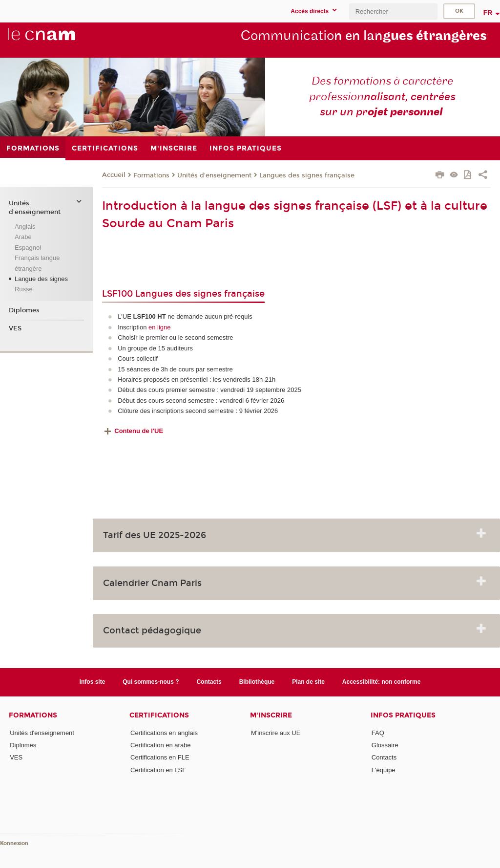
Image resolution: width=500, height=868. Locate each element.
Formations (151, 175)
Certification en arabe (161, 745)
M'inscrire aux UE (276, 733)
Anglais (25, 227)
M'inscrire (271, 715)
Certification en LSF (158, 770)
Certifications (159, 715)
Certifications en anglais (164, 733)
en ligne (160, 327)
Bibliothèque (257, 682)
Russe (24, 289)
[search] (393, 11)
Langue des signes (41, 279)
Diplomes (24, 310)
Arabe (23, 237)
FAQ (378, 733)
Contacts (209, 682)
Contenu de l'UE (139, 431)
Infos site (93, 682)
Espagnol (28, 248)
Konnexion (14, 843)
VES (15, 328)
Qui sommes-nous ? (151, 682)
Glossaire (385, 745)
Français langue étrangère (37, 263)
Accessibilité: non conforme (382, 682)
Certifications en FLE (160, 757)
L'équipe (384, 770)
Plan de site (308, 682)
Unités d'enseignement (214, 175)
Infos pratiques (403, 715)
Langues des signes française (307, 175)
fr (488, 13)
